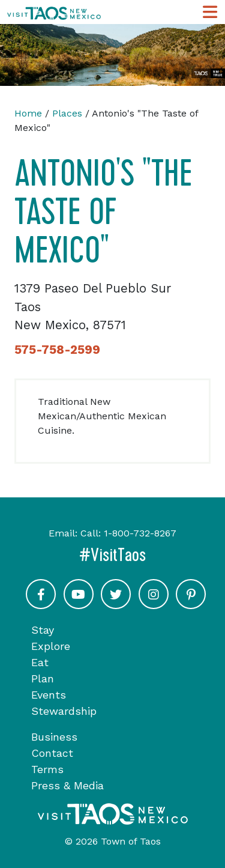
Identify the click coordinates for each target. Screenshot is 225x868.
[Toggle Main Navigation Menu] (210, 12)
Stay (43, 630)
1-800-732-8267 (140, 533)
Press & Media (67, 785)
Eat (40, 662)
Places (67, 113)
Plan (43, 678)
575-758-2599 (57, 350)
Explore (51, 646)
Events (49, 695)
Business (54, 737)
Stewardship (64, 711)
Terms (47, 769)
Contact (52, 753)
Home (28, 113)
